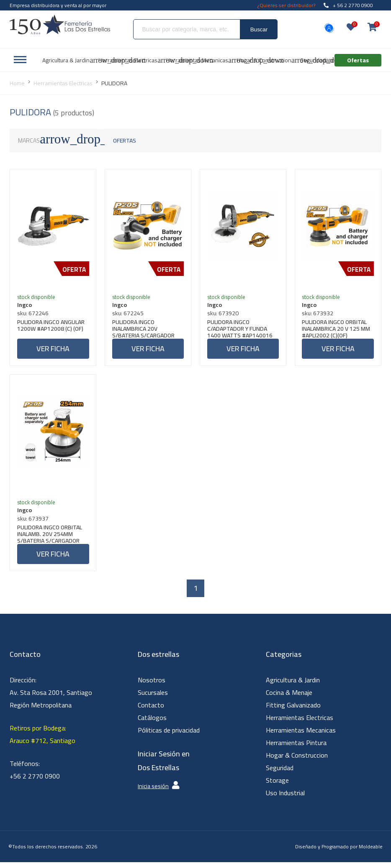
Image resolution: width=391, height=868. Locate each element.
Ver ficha (53, 350)
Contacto (151, 711)
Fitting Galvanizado (293, 711)
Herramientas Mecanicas (301, 736)
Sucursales (153, 698)
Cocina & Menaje (289, 698)
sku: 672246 (34, 314)
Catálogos (152, 723)
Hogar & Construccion (297, 761)
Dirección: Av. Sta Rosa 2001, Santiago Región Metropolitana (51, 698)
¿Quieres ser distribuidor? (286, 5)
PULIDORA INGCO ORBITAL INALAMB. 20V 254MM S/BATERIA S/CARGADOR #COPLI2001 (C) (51, 538)
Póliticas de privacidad (169, 736)
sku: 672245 (129, 314)
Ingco (26, 306)
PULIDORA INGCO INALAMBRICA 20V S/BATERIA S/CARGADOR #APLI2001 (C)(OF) (145, 330)
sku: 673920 (224, 314)
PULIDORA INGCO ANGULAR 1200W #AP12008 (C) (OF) (52, 328)
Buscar (259, 29)
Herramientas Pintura (296, 748)
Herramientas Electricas (300, 723)
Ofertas (125, 140)
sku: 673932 (319, 314)
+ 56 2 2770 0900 (348, 5)
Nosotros (152, 686)
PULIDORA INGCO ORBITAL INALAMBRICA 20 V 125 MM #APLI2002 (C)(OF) (338, 330)
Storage (277, 786)
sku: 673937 (34, 523)
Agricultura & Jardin (293, 686)
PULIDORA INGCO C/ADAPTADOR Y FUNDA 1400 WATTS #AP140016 (241, 330)
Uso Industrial (285, 799)
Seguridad (280, 774)
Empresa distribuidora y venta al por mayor (58, 5)
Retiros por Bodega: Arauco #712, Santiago (42, 740)
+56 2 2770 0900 (35, 782)
